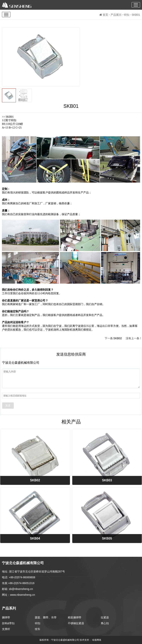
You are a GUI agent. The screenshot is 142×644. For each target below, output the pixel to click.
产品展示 (116, 15)
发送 (8, 405)
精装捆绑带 (75, 617)
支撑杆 (6, 629)
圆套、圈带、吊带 (46, 617)
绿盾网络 (97, 640)
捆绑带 (6, 617)
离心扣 (105, 623)
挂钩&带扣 (8, 623)
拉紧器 (105, 617)
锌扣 (127, 15)
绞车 (38, 629)
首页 (104, 15)
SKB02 (118, 338)
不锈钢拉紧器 (76, 623)
